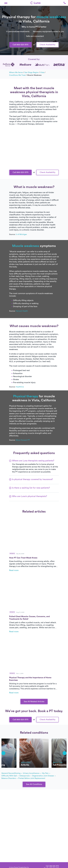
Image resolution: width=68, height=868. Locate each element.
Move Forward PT (23, 440)
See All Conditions (34, 784)
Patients (12, 554)
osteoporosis (25, 776)
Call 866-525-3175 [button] (21, 45)
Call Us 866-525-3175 (34, 164)
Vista (42, 72)
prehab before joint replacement (32, 778)
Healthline (20, 387)
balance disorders (9, 778)
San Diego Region (31, 72)
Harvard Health (22, 311)
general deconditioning (12, 773)
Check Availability (47, 45)
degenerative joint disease (44, 776)
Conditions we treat (17, 75)
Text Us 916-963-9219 (34, 170)
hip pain (46, 773)
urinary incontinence (32, 773)
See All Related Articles (34, 702)
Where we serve (16, 72)
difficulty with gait (10, 776)
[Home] (35, 3)
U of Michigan (21, 234)
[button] (6, 3)
